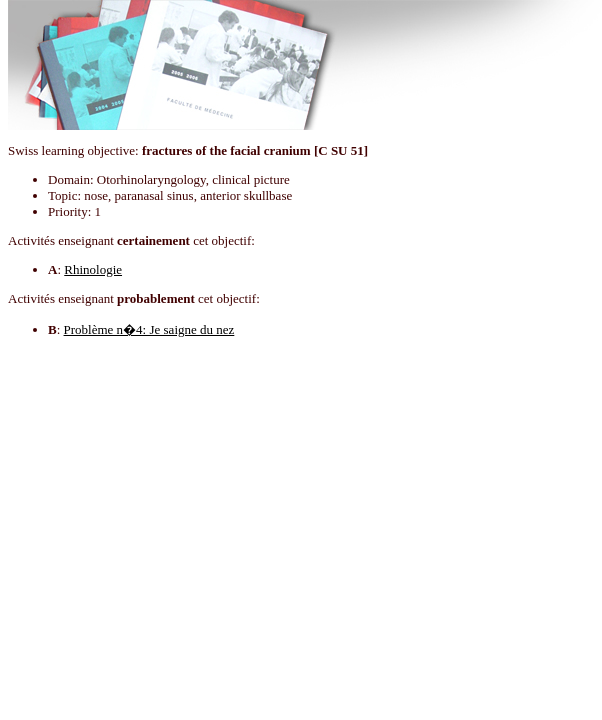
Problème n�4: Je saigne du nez (149, 329)
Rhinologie (93, 269)
